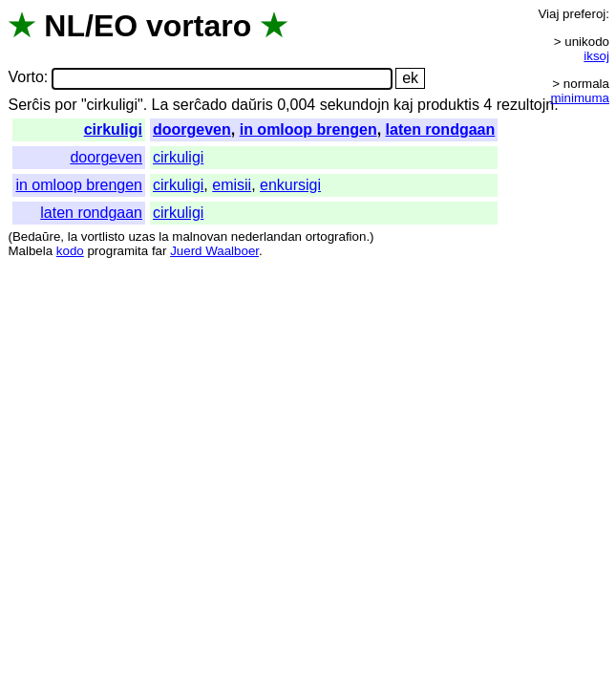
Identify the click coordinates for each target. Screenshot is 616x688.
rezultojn (525, 105)
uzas (141, 236)
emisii (232, 185)
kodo (70, 251)
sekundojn (355, 105)
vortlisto (103, 236)
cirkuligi (113, 129)
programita (117, 251)
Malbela (30, 251)
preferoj (584, 14)
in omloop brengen (308, 129)
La (160, 105)
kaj (403, 105)
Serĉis (29, 105)
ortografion (336, 236)
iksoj (596, 56)
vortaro (199, 26)
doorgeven (192, 129)
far (159, 251)
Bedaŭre (36, 236)
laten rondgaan (441, 129)
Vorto (25, 78)
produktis (448, 105)
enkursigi (290, 185)
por (65, 105)
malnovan (200, 236)
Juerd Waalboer (214, 251)
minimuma (580, 98)
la (73, 236)
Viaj (548, 14)
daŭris (252, 105)
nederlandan (266, 236)
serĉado (200, 105)
